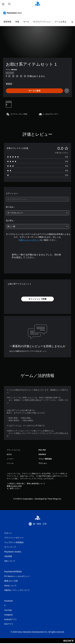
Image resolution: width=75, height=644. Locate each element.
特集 (17, 22)
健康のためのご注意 (14, 486)
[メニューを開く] (3, 4)
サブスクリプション (42, 22)
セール (26, 22)
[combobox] (37, 199)
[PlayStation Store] (13, 13)
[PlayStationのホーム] (37, 4)
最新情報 (7, 22)
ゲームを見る (61, 22)
